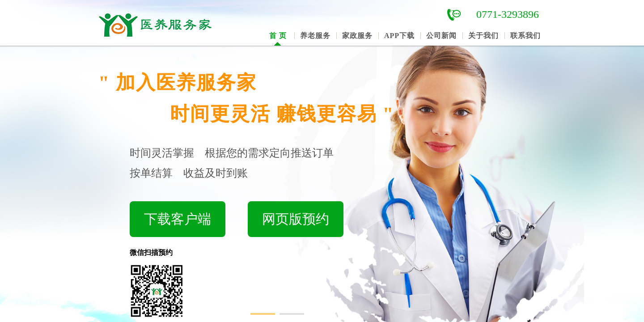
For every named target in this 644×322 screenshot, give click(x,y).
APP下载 (399, 36)
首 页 (278, 36)
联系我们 (525, 36)
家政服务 (357, 36)
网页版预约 (296, 219)
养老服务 (315, 36)
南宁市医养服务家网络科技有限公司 (165, 24)
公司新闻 (441, 36)
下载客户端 (178, 219)
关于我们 (483, 36)
